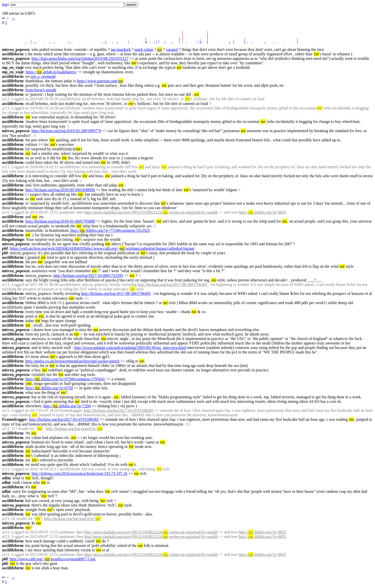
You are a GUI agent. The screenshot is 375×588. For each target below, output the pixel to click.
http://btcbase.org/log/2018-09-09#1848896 (60, 190)
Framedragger (14, 419)
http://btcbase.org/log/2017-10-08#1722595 (88, 276)
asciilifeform (13, 54)
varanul (172, 49)
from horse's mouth (41, 90)
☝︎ (35, 135)
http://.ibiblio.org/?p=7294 (67, 406)
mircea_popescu (16, 49)
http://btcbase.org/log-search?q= (74, 429)
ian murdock (121, 49)
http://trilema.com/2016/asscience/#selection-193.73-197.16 (79, 473)
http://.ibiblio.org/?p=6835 (263, 212)
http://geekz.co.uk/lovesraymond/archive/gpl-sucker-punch (72, 361)
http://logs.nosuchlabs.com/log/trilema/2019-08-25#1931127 (80, 58)
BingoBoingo (13, 239)
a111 (6, 99)
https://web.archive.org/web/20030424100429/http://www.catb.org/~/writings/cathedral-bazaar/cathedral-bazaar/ (102, 248)
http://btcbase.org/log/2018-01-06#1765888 (60, 221)
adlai (6, 478)
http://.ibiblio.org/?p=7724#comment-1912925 (110, 230)
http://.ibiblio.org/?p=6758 (49, 388)
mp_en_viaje (13, 67)
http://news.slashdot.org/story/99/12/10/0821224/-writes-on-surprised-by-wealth (151, 212)
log (4, 4)
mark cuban (144, 49)
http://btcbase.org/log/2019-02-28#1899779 (66, 131)
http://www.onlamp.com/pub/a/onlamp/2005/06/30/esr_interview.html (130, 348)
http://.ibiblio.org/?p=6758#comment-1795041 (65, 379)
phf (5, 248)
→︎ (13, 18)
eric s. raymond (43, 76)
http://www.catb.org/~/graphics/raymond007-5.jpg (53, 559)
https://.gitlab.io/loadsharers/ (51, 72)
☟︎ (210, 104)
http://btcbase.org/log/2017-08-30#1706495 (172, 285)
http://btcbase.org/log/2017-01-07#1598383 (119, 410)
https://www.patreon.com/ (100, 81)
